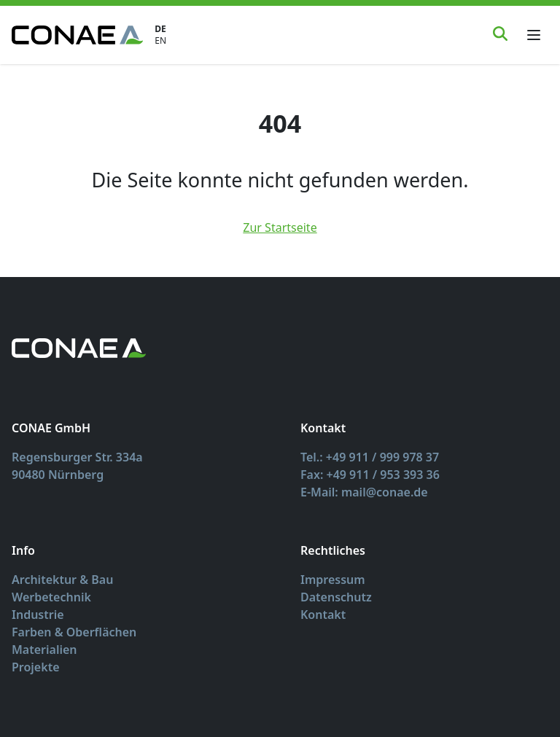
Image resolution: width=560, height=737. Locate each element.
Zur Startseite (280, 227)
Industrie (38, 615)
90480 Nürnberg (58, 475)
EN (160, 41)
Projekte (36, 667)
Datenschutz (336, 597)
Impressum (333, 580)
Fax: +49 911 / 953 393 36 (370, 475)
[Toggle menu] (534, 35)
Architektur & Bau (62, 580)
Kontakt (323, 615)
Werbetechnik (51, 597)
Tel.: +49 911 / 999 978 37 (370, 457)
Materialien (44, 650)
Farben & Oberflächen (74, 632)
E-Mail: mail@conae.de (364, 492)
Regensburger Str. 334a (77, 457)
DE (160, 29)
